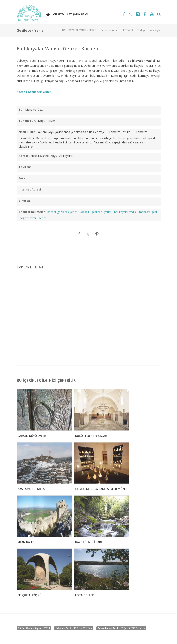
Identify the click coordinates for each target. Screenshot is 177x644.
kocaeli (84, 212)
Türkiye (141, 30)
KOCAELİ (128, 30)
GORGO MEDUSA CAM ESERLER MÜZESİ (102, 489)
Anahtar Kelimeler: (32, 212)
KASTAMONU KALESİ (31, 489)
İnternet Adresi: (30, 189)
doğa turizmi (28, 218)
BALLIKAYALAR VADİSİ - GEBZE (79, 30)
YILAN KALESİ (26, 542)
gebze (42, 218)
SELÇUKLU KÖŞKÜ (29, 595)
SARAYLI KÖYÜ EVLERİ (32, 436)
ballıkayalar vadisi (125, 212)
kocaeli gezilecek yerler (62, 212)
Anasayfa (155, 30)
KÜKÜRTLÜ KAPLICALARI (91, 436)
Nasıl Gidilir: (27, 132)
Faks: (22, 178)
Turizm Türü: (28, 121)
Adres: (23, 156)
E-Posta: (25, 201)
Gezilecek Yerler (109, 30)
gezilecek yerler (101, 212)
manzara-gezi (148, 212)
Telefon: (25, 167)
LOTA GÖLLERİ (85, 595)
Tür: (21, 109)
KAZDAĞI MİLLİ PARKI (89, 542)
